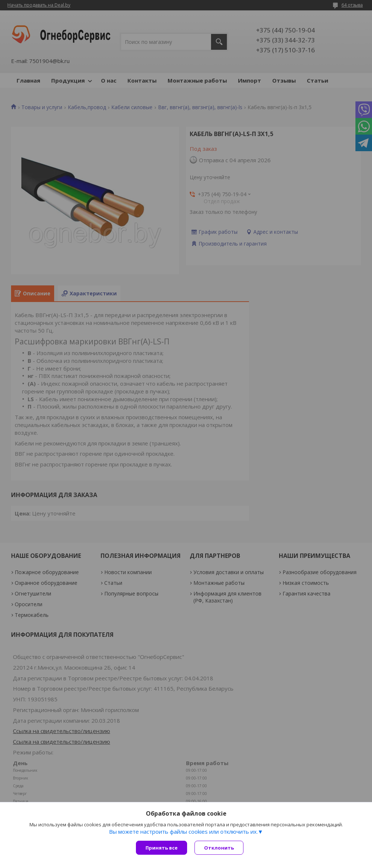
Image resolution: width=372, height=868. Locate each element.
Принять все (162, 848)
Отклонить (219, 848)
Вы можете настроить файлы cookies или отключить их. (183, 831)
